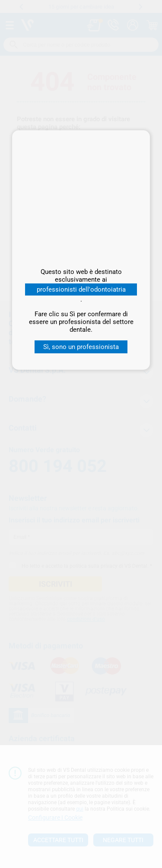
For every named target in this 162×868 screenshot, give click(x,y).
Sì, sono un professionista (81, 347)
